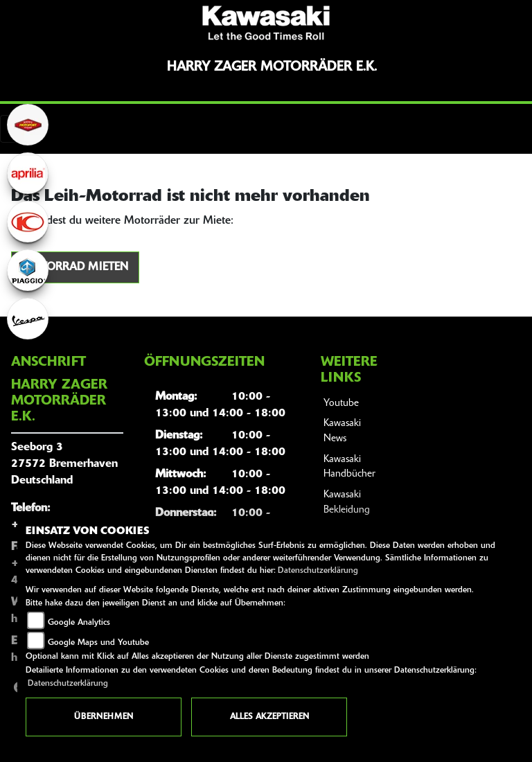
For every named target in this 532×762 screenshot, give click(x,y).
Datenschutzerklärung (318, 571)
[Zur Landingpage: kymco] (28, 222)
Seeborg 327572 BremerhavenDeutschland (64, 464)
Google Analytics (79, 623)
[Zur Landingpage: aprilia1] (28, 173)
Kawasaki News (342, 431)
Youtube (341, 404)
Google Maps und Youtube (98, 643)
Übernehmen (104, 717)
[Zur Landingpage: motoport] (28, 125)
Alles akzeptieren (269, 717)
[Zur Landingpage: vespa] (28, 319)
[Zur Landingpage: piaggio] (28, 270)
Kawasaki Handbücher (349, 467)
